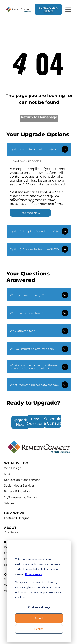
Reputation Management (22, 480)
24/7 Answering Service (21, 497)
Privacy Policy (33, 574)
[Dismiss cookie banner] (61, 551)
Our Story (11, 532)
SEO (7, 474)
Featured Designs (17, 518)
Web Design (13, 468)
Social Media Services (19, 485)
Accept (39, 618)
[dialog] (39, 591)
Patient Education (17, 491)
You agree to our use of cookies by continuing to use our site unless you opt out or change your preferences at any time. (38, 590)
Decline (39, 629)
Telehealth (11, 503)
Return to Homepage (39, 117)
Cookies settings (39, 607)
